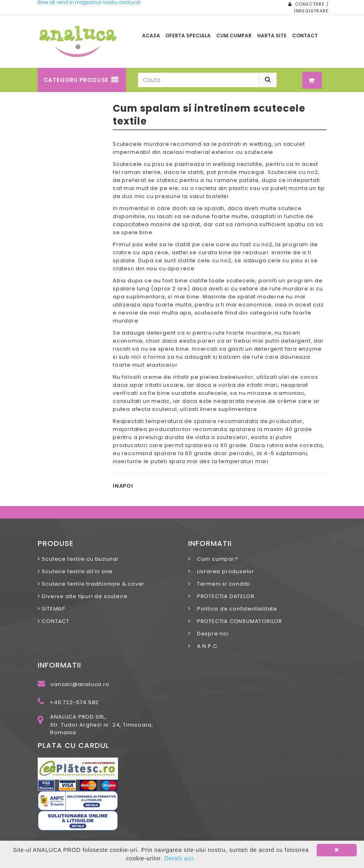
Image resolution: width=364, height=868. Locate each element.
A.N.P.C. (205, 646)
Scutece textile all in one (77, 571)
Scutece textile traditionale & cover (93, 584)
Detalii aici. (180, 858)
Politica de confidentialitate (235, 609)
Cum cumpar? (215, 559)
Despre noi (210, 634)
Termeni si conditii (221, 584)
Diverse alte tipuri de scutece (84, 596)
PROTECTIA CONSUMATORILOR (237, 621)
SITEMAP (54, 609)
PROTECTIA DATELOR (223, 596)
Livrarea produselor (223, 571)
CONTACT (56, 621)
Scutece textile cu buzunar (80, 559)
